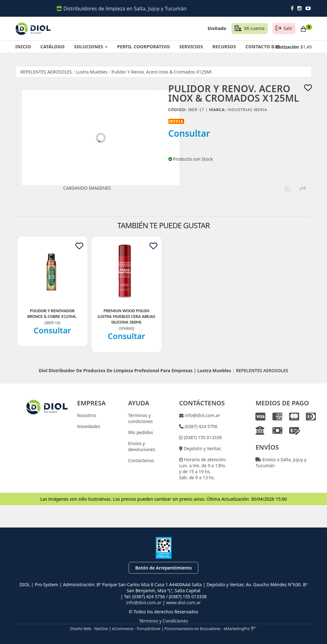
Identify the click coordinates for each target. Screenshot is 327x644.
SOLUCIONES (91, 47)
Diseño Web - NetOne (89, 629)
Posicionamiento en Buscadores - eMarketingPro (207, 629)
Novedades (89, 426)
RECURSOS (224, 47)
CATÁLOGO (53, 47)
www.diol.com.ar (184, 602)
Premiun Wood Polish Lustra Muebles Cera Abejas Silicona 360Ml (126, 316)
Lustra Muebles (92, 72)
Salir (288, 28)
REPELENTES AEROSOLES (46, 72)
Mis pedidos (140, 432)
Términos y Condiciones (164, 621)
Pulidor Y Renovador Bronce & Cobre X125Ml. (52, 314)
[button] (254, 629)
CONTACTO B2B (263, 47)
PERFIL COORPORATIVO (143, 47)
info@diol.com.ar (202, 415)
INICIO (23, 47)
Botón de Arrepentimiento (163, 568)
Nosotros (87, 415)
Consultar (189, 133)
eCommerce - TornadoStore (136, 629)
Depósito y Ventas (202, 448)
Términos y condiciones (140, 418)
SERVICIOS (191, 47)
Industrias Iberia (248, 110)
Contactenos (141, 460)
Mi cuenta (254, 28)
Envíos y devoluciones (142, 446)
